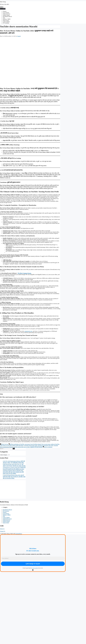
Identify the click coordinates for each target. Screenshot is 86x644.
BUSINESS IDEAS (7, 17)
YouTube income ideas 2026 (31, 445)
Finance (5, 11)
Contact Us (3, 531)
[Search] (14, 449)
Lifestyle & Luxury (7, 519)
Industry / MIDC (7, 19)
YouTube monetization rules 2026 (45, 445)
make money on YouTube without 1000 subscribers (12, 445)
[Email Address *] (33, 558)
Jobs (4, 18)
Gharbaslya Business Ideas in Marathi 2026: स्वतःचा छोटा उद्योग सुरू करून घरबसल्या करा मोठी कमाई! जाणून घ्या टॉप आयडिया (13, 472)
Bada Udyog (3, 2)
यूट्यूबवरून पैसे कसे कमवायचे (36, 447)
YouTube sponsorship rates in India (22, 447)
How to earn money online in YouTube (50, 444)
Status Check (6, 20)
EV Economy (6, 23)
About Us (2, 529)
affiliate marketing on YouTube (17, 444)
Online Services (7, 14)
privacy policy (35, 568)
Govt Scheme (6, 13)
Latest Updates (6, 22)
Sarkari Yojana (6, 15)
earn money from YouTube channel (33, 444)
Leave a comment (48, 447)
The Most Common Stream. (25, 273)
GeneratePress (19, 534)
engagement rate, (29, 331)
